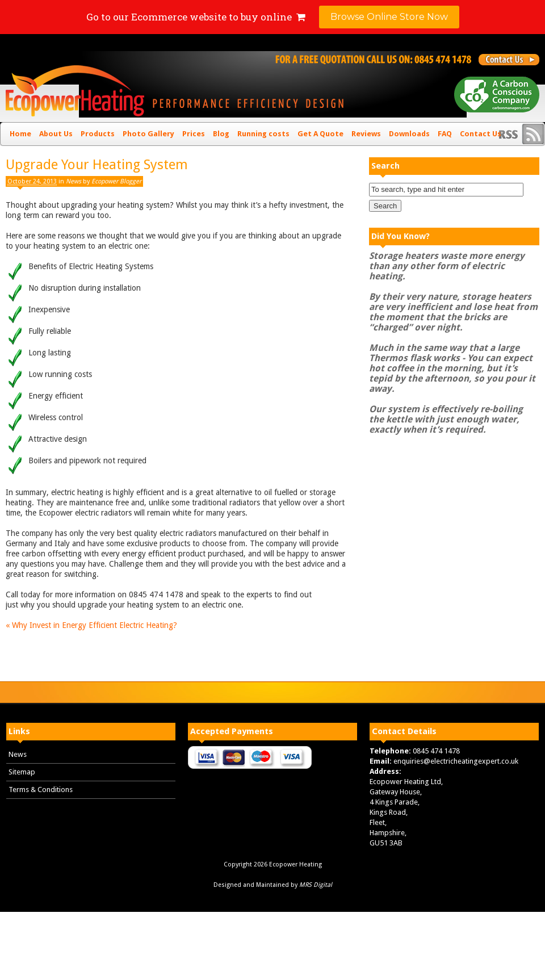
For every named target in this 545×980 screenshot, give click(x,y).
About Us (56, 134)
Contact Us (481, 134)
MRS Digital (316, 885)
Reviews (366, 134)
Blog (221, 134)
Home (20, 134)
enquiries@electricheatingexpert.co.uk (456, 761)
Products (98, 134)
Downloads (409, 134)
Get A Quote (320, 134)
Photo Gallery (148, 134)
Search (385, 166)
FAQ (445, 134)
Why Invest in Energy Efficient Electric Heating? (91, 625)
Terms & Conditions (41, 790)
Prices (194, 134)
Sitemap (22, 772)
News (74, 181)
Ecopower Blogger (116, 181)
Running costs (263, 134)
